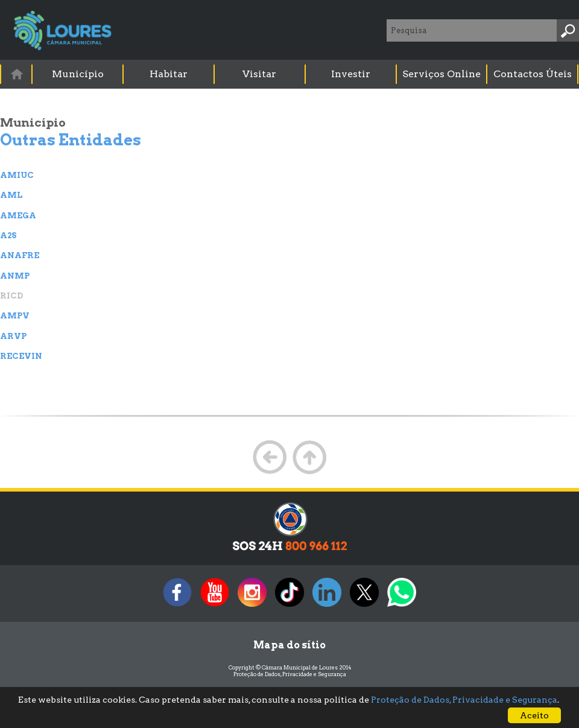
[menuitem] (17, 74)
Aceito (534, 715)
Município (78, 74)
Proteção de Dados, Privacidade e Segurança (290, 674)
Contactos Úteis (533, 74)
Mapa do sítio (289, 645)
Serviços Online (441, 74)
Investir (351, 74)
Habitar (169, 74)
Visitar (259, 74)
